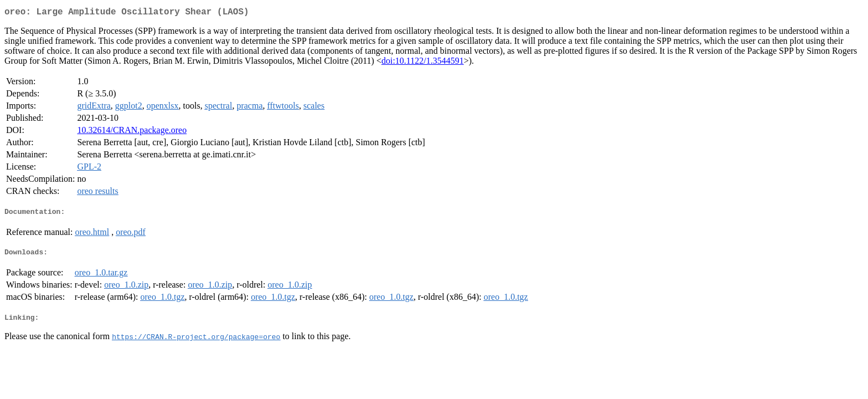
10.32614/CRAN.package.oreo (132, 132)
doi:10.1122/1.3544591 (423, 63)
